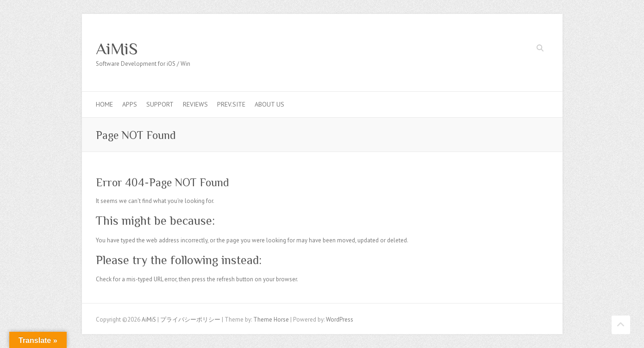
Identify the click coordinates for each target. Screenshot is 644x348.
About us (269, 104)
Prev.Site (231, 104)
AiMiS (117, 49)
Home (104, 104)
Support (160, 104)
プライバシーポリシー (190, 320)
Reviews (195, 104)
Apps (130, 104)
